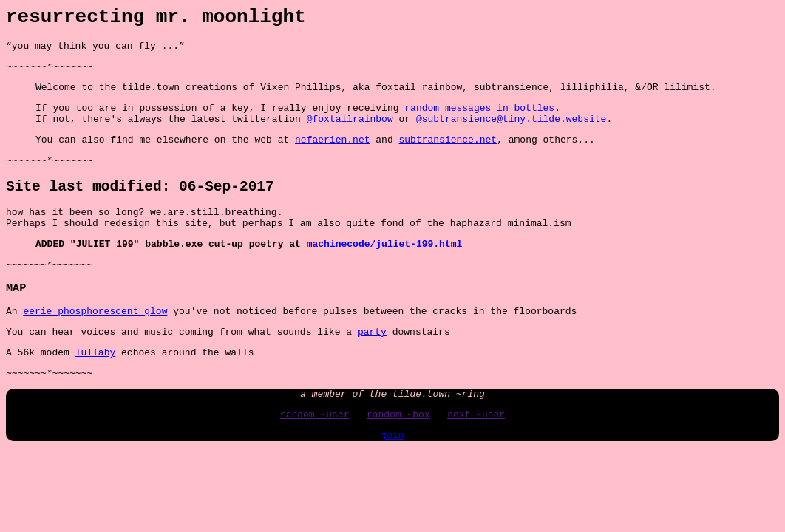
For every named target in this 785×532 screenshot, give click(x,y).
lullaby (96, 392)
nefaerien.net (332, 157)
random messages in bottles (479, 120)
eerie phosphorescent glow (95, 347)
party (372, 369)
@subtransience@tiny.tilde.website (511, 134)
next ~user (476, 461)
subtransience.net (448, 157)
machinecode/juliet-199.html (385, 273)
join (392, 484)
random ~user (315, 461)
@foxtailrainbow (350, 134)
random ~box (398, 461)
